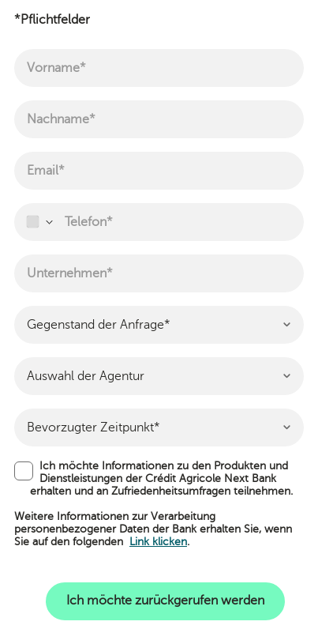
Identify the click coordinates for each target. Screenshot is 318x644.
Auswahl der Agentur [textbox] (86, 376)
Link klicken (158, 542)
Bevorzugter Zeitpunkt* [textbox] (94, 427)
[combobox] (39, 222)
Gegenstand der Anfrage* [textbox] (99, 325)
